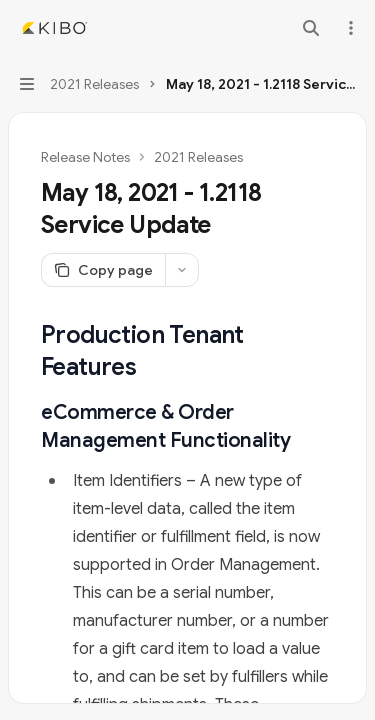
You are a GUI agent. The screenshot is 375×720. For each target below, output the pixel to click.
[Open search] (311, 28)
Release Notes (85, 157)
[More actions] (349, 28)
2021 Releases (198, 157)
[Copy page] (103, 270)
